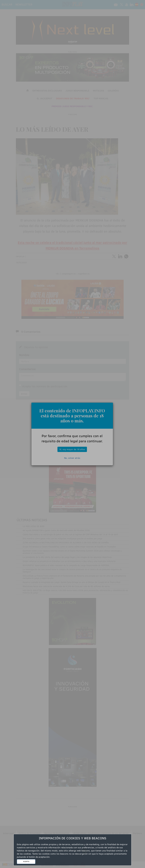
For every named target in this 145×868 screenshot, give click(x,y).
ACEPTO (26, 861)
